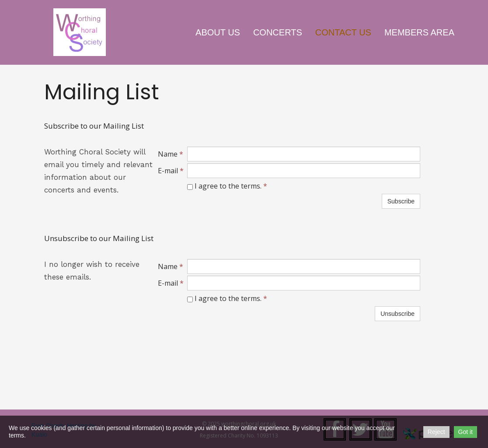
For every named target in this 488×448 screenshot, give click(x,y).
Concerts (278, 32)
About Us (218, 32)
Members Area (419, 32)
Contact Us (343, 32)
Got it (465, 432)
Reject (436, 432)
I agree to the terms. (227, 186)
